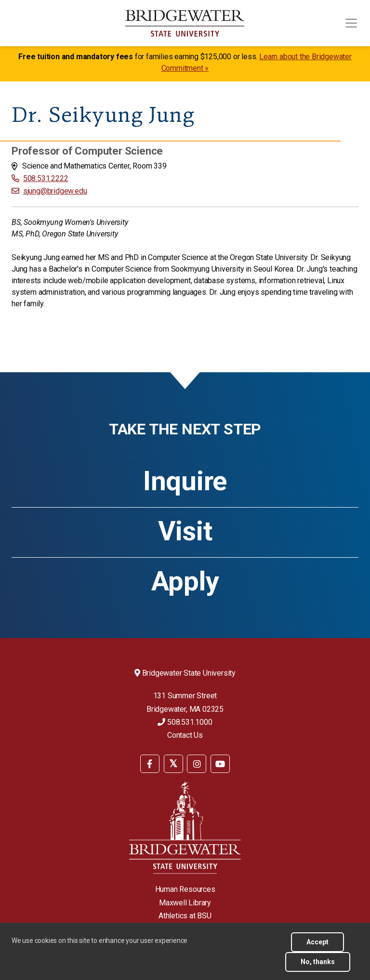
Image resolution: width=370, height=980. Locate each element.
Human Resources (185, 889)
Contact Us (185, 735)
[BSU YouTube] (220, 764)
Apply (185, 581)
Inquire (185, 481)
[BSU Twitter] (173, 764)
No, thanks (318, 962)
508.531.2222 (46, 178)
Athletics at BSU (185, 916)
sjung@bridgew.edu (55, 191)
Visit (185, 531)
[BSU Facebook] (150, 764)
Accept (317, 942)
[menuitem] (150, 763)
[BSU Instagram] (197, 764)
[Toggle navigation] (351, 23)
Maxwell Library (185, 903)
